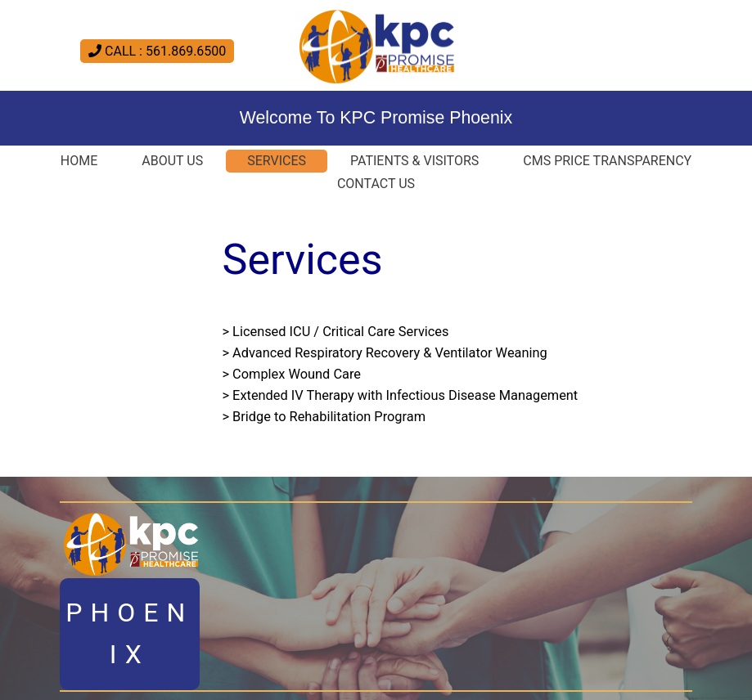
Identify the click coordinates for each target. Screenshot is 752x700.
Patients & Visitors (414, 161)
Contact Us (376, 184)
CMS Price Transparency (607, 161)
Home (79, 161)
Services (277, 161)
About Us (172, 161)
